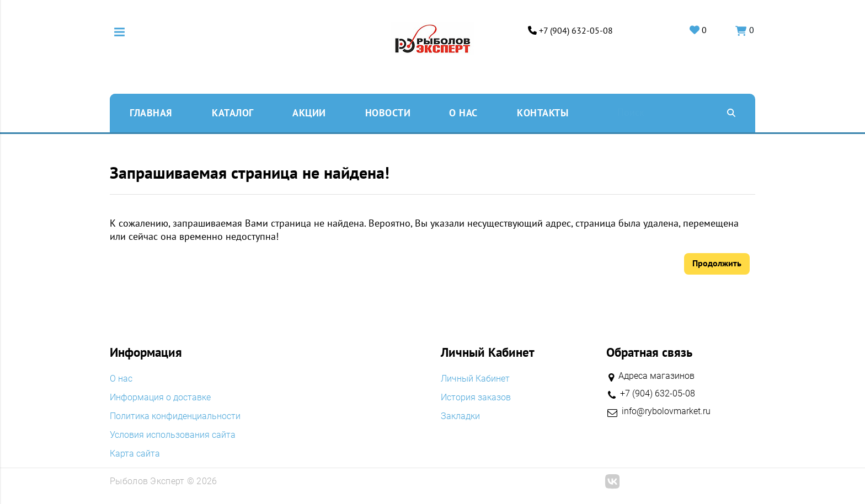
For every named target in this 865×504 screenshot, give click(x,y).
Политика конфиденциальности (175, 416)
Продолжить (717, 263)
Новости (388, 112)
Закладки (460, 416)
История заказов (476, 398)
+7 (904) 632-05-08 (574, 31)
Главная (151, 112)
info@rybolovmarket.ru (666, 411)
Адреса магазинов (656, 376)
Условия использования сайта (173, 435)
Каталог (233, 112)
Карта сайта (135, 454)
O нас (463, 112)
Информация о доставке (160, 398)
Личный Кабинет (475, 379)
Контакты (543, 112)
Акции (309, 112)
